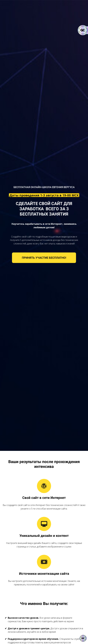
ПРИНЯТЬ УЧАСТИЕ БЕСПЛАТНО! (44, 258)
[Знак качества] (83, 638)
